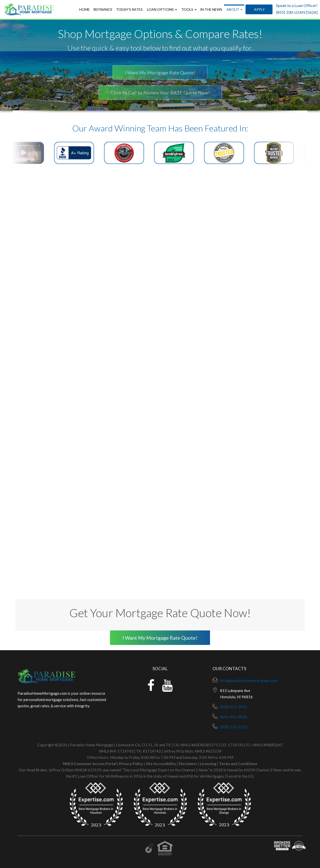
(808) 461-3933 (233, 707)
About (234, 9)
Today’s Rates (129, 9)
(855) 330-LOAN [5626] (297, 12)
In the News (211, 9)
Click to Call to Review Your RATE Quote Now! (160, 93)
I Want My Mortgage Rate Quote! (160, 73)
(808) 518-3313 (233, 727)
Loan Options (162, 9)
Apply (259, 9)
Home (84, 9)
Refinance (103, 9)
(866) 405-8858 (233, 717)
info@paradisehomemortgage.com (249, 680)
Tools (188, 9)
